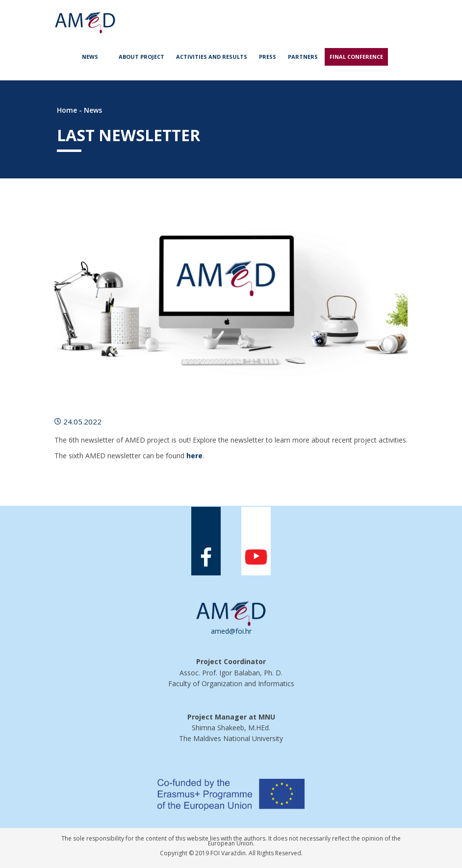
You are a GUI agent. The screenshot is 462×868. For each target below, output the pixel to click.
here (194, 456)
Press (268, 57)
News (90, 57)
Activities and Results (212, 57)
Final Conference (356, 57)
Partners (303, 57)
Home (67, 110)
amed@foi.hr (231, 631)
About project (141, 57)
